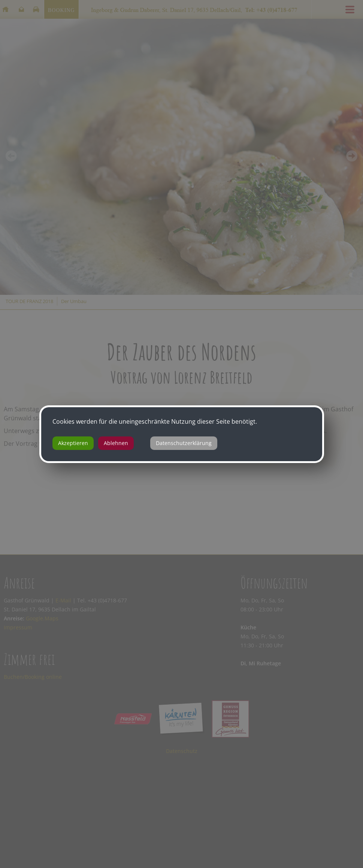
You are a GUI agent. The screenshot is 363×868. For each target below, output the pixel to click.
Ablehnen (116, 443)
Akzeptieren (73, 443)
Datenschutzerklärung (184, 443)
